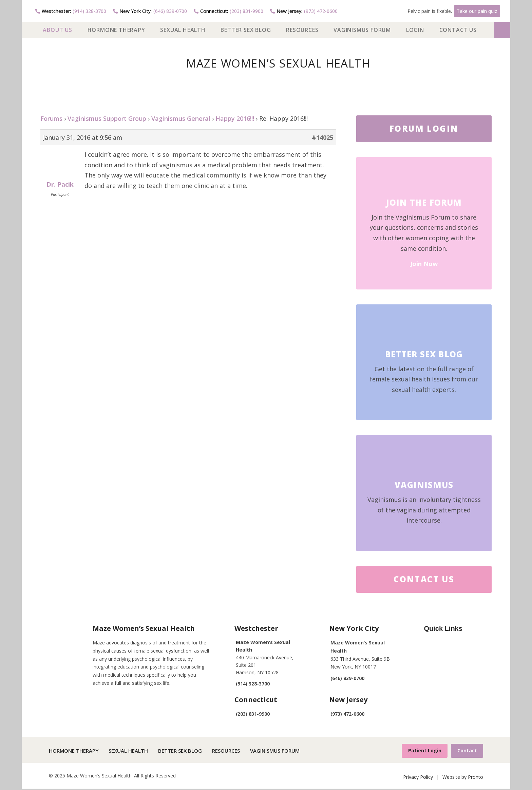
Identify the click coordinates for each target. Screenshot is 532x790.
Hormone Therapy (116, 30)
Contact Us (458, 30)
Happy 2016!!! (235, 118)
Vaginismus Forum (362, 30)
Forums (51, 118)
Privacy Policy (418, 778)
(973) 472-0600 (304, 11)
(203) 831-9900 (229, 11)
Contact (466, 751)
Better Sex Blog (246, 30)
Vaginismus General (181, 118)
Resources (302, 30)
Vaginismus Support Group (107, 118)
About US (57, 30)
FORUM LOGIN (424, 128)
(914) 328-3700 (71, 11)
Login (415, 30)
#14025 (322, 137)
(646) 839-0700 (150, 11)
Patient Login (421, 751)
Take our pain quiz (477, 11)
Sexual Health (183, 30)
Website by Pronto (463, 778)
